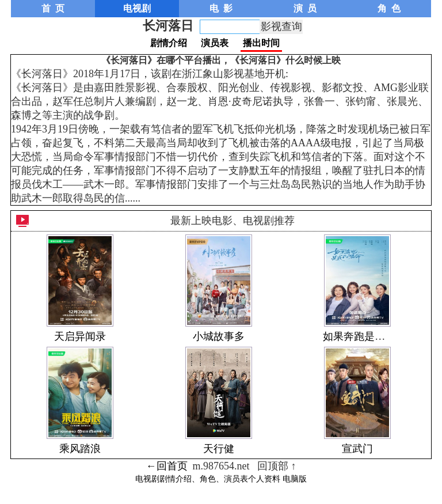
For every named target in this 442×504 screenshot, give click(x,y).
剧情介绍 (169, 43)
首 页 (53, 8)
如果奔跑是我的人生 (369, 336)
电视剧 (137, 8)
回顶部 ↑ (277, 466)
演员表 (215, 43)
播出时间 (261, 43)
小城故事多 (219, 336)
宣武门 (357, 449)
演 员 (305, 8)
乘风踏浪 (80, 449)
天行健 (219, 449)
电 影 (221, 8)
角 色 (389, 8)
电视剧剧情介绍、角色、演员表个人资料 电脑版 (221, 479)
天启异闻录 (80, 336)
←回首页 (167, 466)
